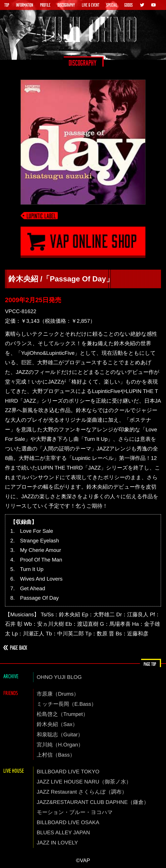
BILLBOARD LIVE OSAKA (68, 822)
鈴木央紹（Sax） (57, 724)
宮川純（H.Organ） (60, 745)
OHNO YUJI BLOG (59, 677)
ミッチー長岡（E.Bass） (67, 704)
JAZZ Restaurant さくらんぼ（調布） (82, 792)
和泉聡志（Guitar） (60, 735)
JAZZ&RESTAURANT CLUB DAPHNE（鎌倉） (93, 802)
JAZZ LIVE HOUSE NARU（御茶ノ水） (84, 782)
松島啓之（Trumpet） (62, 714)
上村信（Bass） (56, 755)
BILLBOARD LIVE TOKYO (68, 772)
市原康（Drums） (58, 694)
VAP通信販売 (83, 246)
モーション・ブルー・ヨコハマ (75, 812)
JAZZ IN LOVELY (57, 843)
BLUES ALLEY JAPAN (63, 832)
